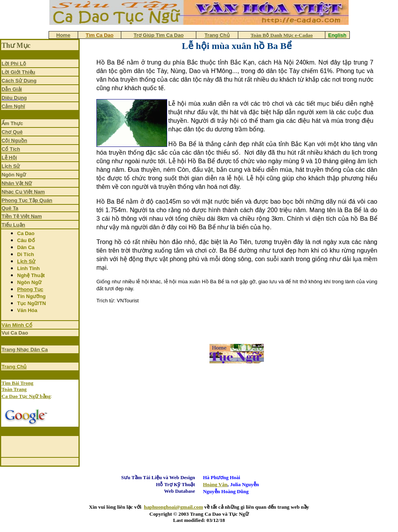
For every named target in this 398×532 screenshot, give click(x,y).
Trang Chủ (14, 367)
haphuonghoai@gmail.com (173, 507)
